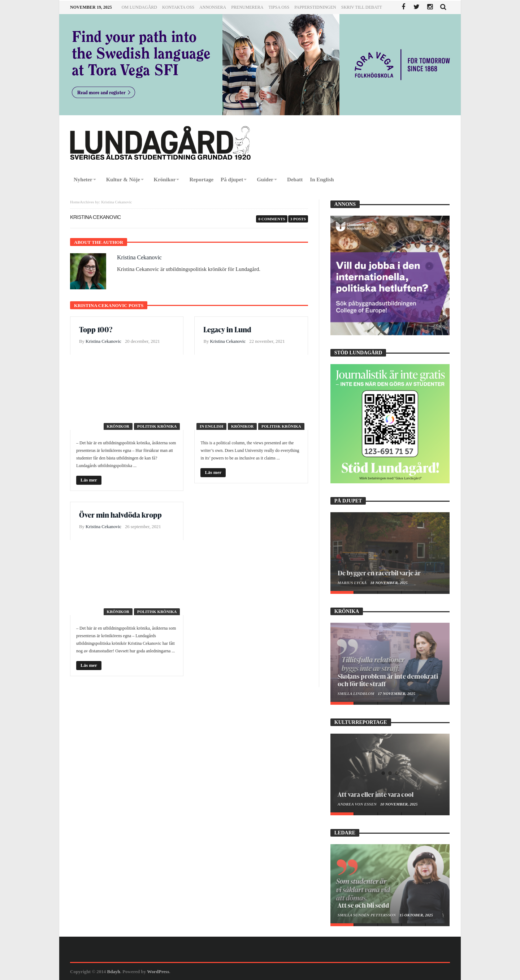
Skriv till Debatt (362, 7)
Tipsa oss (279, 7)
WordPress (158, 972)
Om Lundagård (139, 7)
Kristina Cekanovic (139, 257)
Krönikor (118, 426)
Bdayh (114, 972)
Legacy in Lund (227, 329)
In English (211, 426)
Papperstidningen (315, 7)
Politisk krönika (157, 426)
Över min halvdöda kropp (120, 515)
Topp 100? (96, 329)
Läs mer (89, 480)
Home (75, 202)
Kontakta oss (178, 7)
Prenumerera (247, 7)
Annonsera (213, 7)
